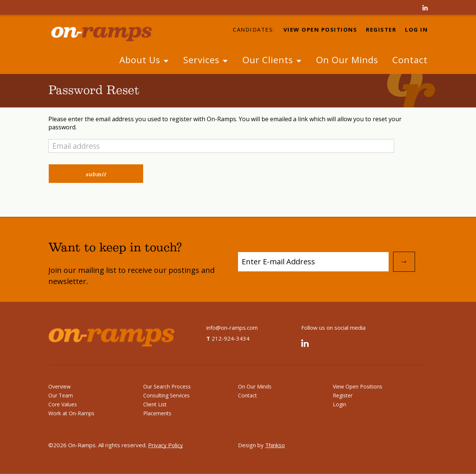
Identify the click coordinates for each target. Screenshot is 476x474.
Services (206, 60)
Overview (59, 386)
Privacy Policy (165, 445)
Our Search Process (167, 386)
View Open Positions (320, 30)
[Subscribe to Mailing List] (313, 262)
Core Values (63, 404)
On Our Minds (347, 60)
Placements (157, 413)
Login (340, 404)
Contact (410, 60)
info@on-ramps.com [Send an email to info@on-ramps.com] (232, 328)
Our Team (61, 395)
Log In (416, 30)
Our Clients (272, 60)
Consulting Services (166, 395)
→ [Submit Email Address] (404, 262)
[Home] (108, 33)
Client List (155, 404)
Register (381, 30)
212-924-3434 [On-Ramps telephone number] (228, 338)
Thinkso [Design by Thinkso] (275, 445)
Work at (71, 413)
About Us (144, 60)
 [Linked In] (425, 8)
